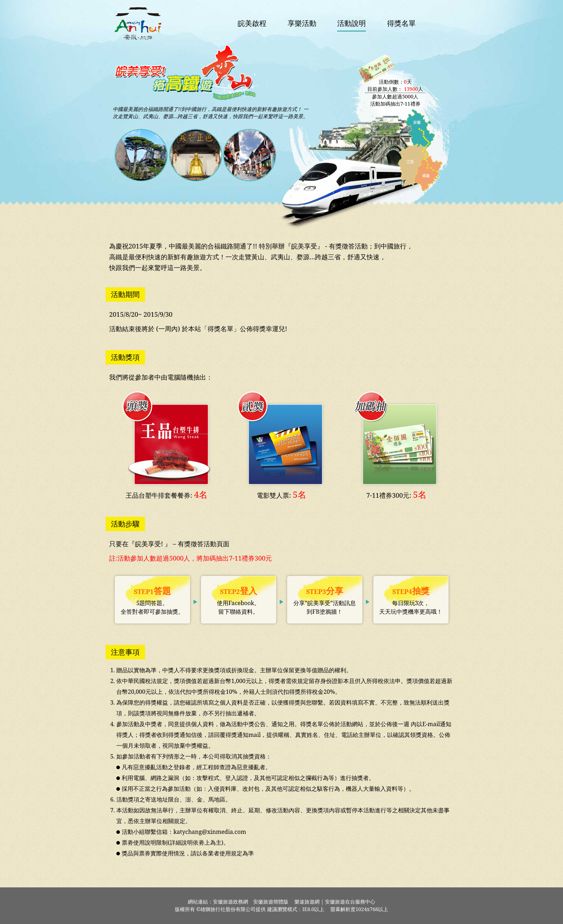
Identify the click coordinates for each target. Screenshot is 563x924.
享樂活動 (302, 23)
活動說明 (352, 23)
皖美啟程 (252, 23)
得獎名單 (401, 23)
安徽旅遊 (138, 23)
